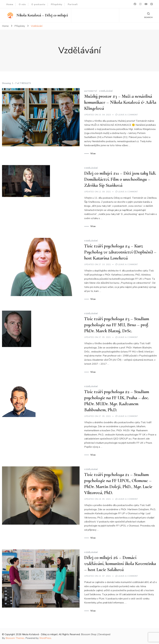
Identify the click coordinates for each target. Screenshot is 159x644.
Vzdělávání (106, 91)
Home (10, 4)
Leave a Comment (128, 115)
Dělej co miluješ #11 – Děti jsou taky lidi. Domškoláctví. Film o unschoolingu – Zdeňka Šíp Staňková (120, 179)
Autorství (91, 91)
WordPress (45, 638)
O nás (22, 4)
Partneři (73, 4)
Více (93, 154)
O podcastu (38, 4)
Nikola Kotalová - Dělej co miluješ (40, 634)
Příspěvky (57, 4)
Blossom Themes (15, 638)
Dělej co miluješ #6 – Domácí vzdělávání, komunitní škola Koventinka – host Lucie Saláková (120, 564)
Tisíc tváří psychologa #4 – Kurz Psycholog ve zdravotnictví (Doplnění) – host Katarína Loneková (120, 252)
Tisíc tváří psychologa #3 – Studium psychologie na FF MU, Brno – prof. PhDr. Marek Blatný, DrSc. (117, 325)
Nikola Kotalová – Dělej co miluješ (42, 15)
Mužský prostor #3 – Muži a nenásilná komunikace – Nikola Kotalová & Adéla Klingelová (120, 102)
